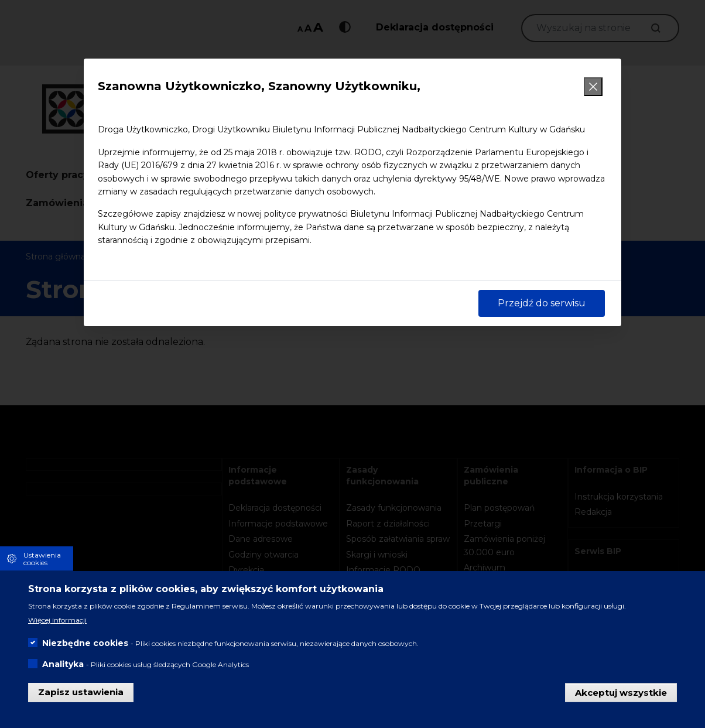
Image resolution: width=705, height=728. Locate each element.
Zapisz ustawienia (81, 694)
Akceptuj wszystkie (621, 694)
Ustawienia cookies (42, 560)
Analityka (63, 666)
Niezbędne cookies (85, 645)
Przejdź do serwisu (542, 303)
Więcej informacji (57, 622)
